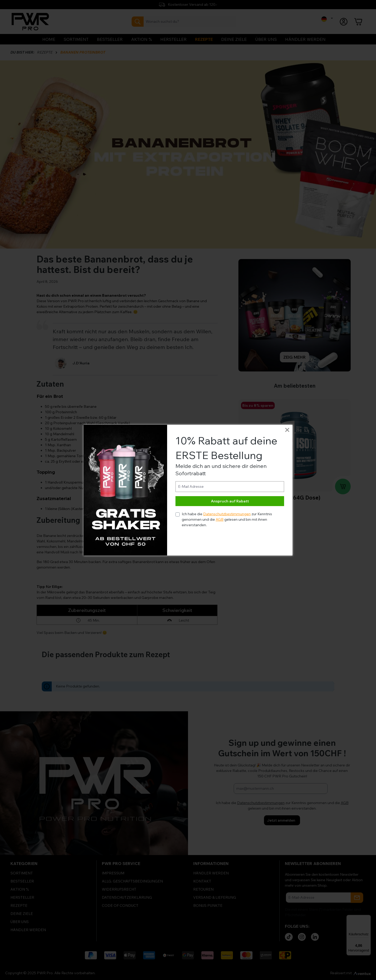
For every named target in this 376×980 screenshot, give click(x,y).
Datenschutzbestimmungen (227, 514)
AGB (220, 519)
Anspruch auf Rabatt (230, 501)
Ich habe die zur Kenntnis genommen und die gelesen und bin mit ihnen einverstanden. (227, 519)
